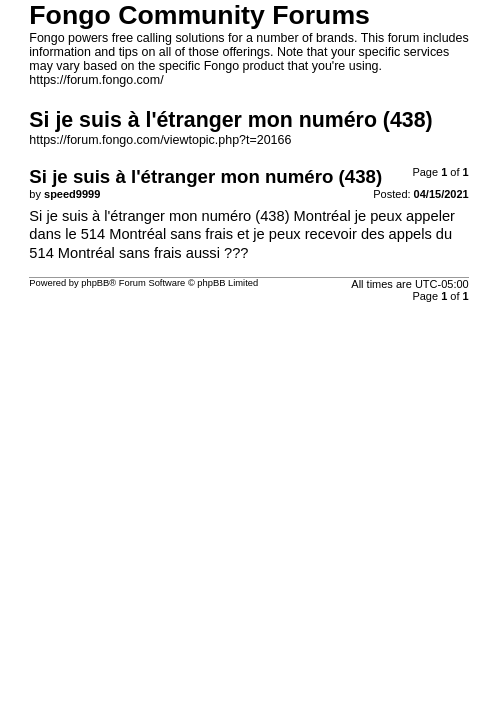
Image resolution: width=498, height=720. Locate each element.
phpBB (95, 283)
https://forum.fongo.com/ (96, 80)
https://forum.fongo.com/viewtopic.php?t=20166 (160, 140)
